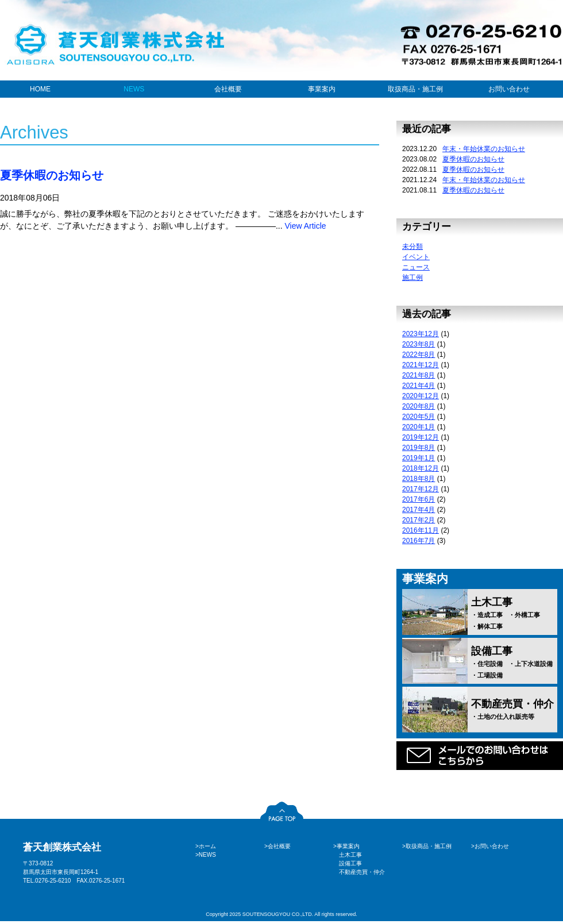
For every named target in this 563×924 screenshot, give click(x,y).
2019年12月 (421, 437)
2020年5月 (419, 417)
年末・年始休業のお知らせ (484, 149)
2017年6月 (419, 499)
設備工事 (514, 663)
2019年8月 (419, 448)
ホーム (207, 846)
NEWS (134, 89)
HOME (40, 89)
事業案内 (322, 89)
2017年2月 (419, 520)
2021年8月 (419, 375)
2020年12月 (421, 396)
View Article (305, 226)
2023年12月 (421, 334)
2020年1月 (419, 427)
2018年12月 (421, 468)
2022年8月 (419, 355)
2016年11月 (421, 530)
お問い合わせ (509, 89)
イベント (416, 257)
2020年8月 (419, 406)
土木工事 (514, 614)
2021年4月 (419, 386)
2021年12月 (421, 365)
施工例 (412, 278)
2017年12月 (421, 489)
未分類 (412, 247)
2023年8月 (419, 344)
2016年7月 (419, 541)
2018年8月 (419, 479)
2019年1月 (419, 458)
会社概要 (228, 89)
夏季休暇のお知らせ (52, 175)
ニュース (416, 267)
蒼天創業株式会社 (62, 847)
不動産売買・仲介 (514, 710)
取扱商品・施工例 (415, 89)
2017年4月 (419, 510)
